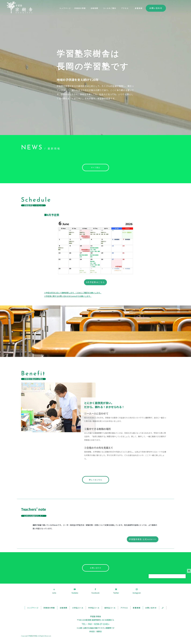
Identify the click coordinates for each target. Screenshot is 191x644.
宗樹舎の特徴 (80, 8)
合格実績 (94, 8)
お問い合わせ (156, 8)
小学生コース (78, 608)
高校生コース (110, 608)
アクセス (125, 8)
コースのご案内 (110, 8)
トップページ (65, 8)
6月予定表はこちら (95, 282)
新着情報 (139, 8)
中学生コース (94, 608)
